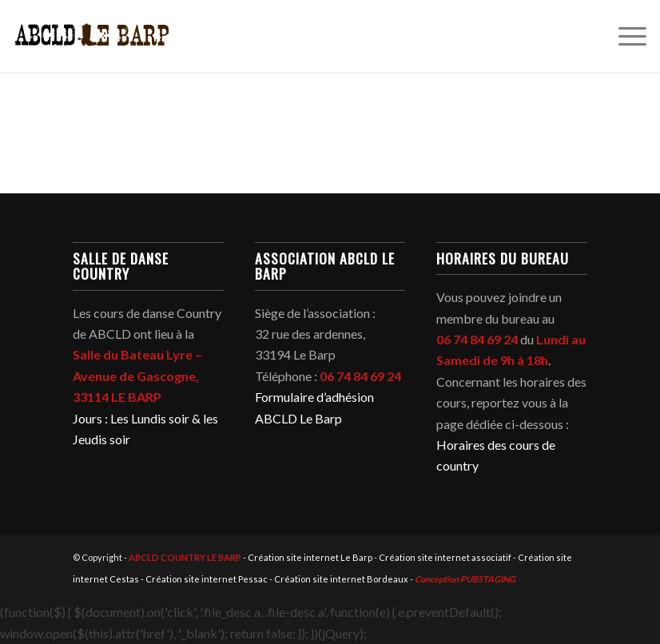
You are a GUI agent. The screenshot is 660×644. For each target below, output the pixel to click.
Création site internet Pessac (207, 579)
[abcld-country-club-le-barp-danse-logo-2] (92, 36)
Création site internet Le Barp (310, 557)
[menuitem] (624, 36)
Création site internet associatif (445, 557)
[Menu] (624, 36)
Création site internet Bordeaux (341, 579)
